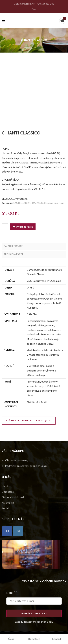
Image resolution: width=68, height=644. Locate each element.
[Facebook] (7, 531)
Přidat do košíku (25, 227)
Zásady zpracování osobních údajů (34, 622)
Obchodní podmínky (17, 460)
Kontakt (6, 508)
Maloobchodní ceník (13, 497)
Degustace (8, 492)
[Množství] (5, 227)
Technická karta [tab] (13, 254)
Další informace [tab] (13, 246)
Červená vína (51, 203)
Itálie (62, 203)
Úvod (5, 486)
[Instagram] (18, 531)
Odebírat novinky (34, 613)
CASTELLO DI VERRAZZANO (28, 203)
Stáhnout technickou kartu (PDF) (29, 420)
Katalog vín (8, 503)
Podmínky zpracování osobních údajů (26, 466)
